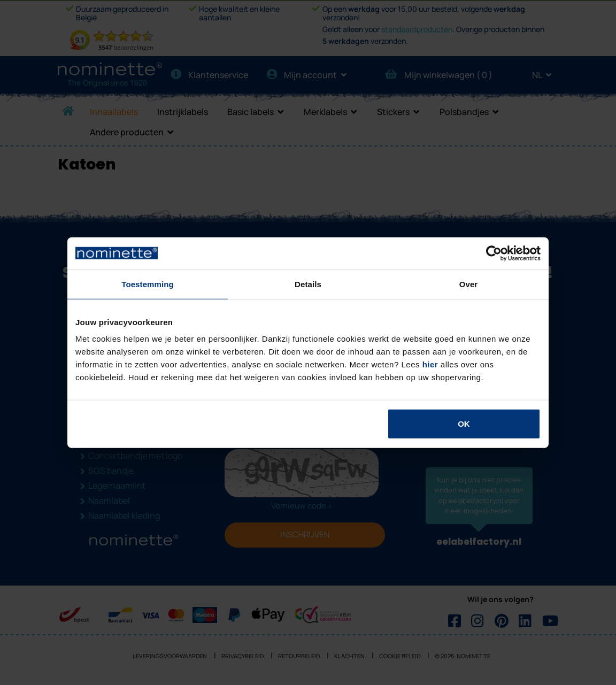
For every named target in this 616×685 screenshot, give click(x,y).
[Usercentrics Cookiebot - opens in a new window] (494, 253)
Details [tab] (308, 284)
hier (430, 364)
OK (464, 424)
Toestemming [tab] (148, 284)
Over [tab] (469, 284)
